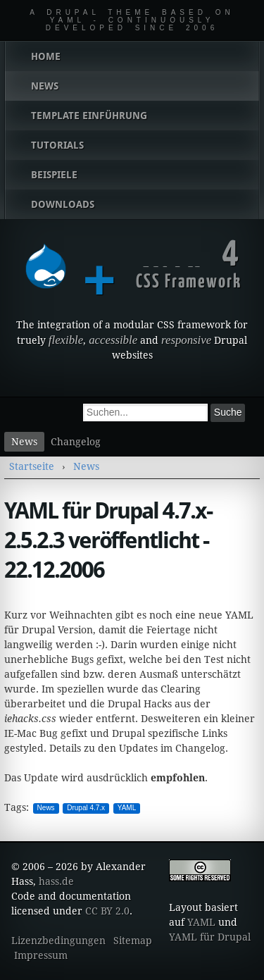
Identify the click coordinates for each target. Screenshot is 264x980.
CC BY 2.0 (107, 911)
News (24, 442)
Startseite (32, 466)
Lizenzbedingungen (58, 941)
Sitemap (133, 941)
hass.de (56, 881)
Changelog (76, 442)
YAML (127, 808)
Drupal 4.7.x (86, 808)
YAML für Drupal (210, 937)
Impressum (41, 955)
